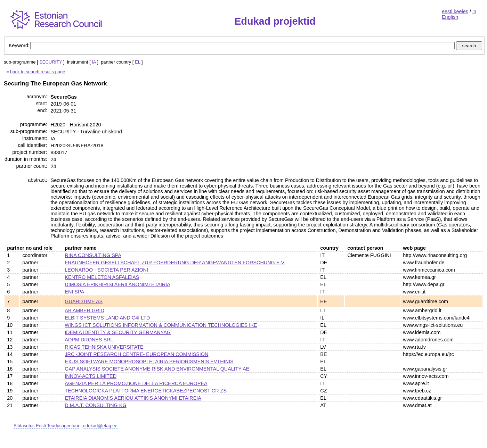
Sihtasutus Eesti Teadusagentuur (46, 426)
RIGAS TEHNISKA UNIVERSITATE (104, 347)
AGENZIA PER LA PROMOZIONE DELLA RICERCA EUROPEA (136, 383)
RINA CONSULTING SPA (93, 255)
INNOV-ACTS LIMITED (91, 376)
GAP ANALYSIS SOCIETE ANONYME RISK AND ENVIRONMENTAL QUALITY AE (157, 369)
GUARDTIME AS (84, 301)
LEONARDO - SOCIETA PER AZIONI (106, 270)
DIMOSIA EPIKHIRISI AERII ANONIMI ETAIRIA (117, 284)
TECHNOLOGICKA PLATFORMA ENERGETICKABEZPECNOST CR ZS (146, 391)
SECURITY (51, 62)
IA (94, 62)
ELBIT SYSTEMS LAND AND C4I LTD (107, 318)
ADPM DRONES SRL (89, 340)
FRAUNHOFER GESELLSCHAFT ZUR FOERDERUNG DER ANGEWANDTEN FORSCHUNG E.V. (175, 263)
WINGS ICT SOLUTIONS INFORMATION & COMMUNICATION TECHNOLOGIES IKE (161, 325)
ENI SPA (74, 292)
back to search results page (38, 72)
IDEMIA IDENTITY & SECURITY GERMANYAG (118, 332)
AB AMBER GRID (84, 310)
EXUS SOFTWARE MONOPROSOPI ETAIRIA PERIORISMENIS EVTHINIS (149, 362)
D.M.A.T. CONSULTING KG (95, 405)
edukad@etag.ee (100, 426)
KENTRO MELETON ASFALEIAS (102, 277)
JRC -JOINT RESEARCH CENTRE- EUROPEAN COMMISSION (136, 354)
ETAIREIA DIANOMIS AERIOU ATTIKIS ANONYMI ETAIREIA (133, 398)
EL (137, 62)
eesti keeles (455, 11)
